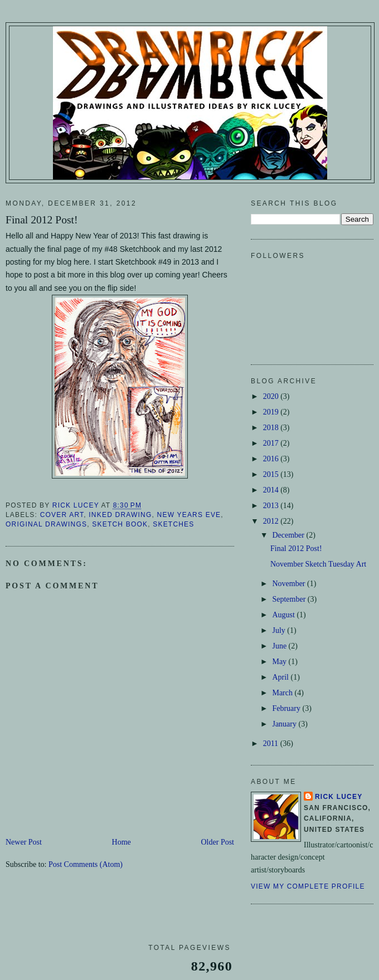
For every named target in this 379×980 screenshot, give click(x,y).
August (284, 615)
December (289, 535)
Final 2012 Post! (296, 548)
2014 (272, 490)
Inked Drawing (120, 515)
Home (122, 842)
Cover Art (62, 515)
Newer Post (24, 842)
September (290, 599)
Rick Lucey (339, 797)
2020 (272, 396)
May (280, 662)
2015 (272, 474)
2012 (272, 521)
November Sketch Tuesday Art (318, 564)
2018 (272, 428)
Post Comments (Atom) (86, 864)
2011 (272, 743)
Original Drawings (46, 524)
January (285, 724)
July (280, 630)
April (281, 677)
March (283, 693)
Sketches (173, 524)
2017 (272, 443)
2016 (272, 459)
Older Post (218, 842)
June (280, 646)
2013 (272, 506)
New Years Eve (189, 515)
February (287, 708)
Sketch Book (120, 524)
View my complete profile (308, 886)
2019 (272, 412)
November (290, 584)
